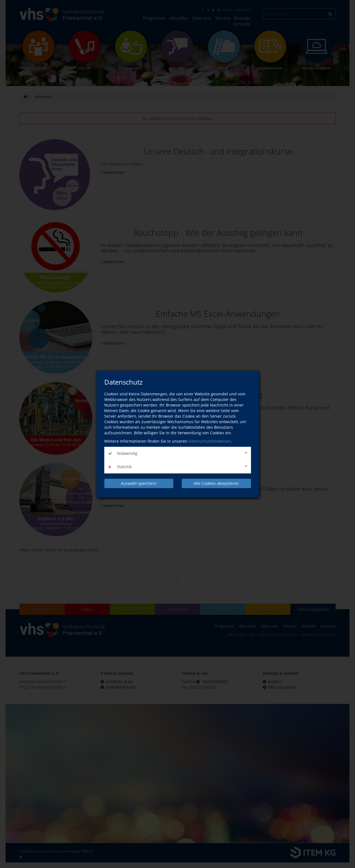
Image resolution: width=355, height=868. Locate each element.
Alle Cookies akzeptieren (216, 483)
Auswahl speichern (139, 483)
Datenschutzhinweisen (210, 441)
